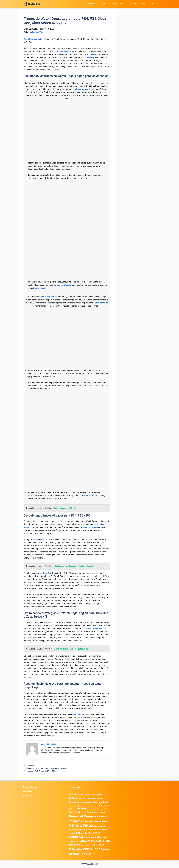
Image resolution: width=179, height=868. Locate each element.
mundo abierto (66, 51)
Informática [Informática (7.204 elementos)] (77, 821)
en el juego (40, 288)
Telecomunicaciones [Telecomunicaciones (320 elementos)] (86, 845)
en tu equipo (78, 714)
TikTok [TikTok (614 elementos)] (102, 845)
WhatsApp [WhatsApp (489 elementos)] (106, 850)
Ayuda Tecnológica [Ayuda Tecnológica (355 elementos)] (86, 803)
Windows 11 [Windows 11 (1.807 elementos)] (90, 854)
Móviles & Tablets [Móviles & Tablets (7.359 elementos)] (81, 826)
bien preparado (95, 628)
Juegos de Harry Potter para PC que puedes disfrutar (47, 768)
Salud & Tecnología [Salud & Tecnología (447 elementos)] (91, 837)
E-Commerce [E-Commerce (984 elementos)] (80, 809)
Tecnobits (28, 39)
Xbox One (90, 57)
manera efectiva (64, 285)
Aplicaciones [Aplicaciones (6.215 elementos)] (77, 798)
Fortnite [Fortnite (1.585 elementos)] (77, 812)
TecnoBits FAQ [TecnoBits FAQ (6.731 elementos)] (100, 841)
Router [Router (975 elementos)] (82, 837)
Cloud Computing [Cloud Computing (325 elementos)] (74, 806)
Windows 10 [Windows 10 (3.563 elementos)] (76, 854)
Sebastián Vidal (37, 32)
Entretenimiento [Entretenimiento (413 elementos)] (91, 809)
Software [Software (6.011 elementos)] (84, 841)
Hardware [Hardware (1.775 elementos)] (102, 817)
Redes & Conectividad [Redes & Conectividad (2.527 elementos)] (81, 833)
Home (144, 4)
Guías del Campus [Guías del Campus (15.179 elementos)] (83, 816)
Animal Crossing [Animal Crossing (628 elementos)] (96, 794)
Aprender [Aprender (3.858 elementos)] (74, 802)
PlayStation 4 (82, 89)
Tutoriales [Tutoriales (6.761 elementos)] (76, 849)
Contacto (133, 4)
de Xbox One (46, 573)
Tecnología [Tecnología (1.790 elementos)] (74, 845)
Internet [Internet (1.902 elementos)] (104, 821)
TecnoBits (103, 4)
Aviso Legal (90, 4)
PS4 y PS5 (45, 540)
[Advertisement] (67, 120)
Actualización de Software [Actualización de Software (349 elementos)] (77, 795)
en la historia (99, 303)
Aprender (39, 39)
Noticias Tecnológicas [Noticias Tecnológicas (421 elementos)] (76, 830)
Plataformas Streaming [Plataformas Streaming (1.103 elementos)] (94, 830)
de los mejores (91, 54)
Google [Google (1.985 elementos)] (90, 812)
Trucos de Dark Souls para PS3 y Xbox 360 (43, 771)
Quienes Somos (118, 4)
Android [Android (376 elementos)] (87, 794)
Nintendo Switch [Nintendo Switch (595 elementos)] (99, 826)
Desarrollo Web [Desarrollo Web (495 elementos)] (99, 806)
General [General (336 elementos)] (84, 812)
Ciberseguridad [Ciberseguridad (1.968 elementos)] (100, 802)
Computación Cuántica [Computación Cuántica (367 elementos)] (86, 806)
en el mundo (92, 495)
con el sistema (48, 297)
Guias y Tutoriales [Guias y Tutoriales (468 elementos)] (100, 812)
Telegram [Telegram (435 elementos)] (96, 845)
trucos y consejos (91, 527)
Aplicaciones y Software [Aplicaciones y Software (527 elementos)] (94, 799)
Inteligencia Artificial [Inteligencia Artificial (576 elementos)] (92, 822)
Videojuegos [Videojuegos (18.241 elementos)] (92, 849)
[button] (152, 4)
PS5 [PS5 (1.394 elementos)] (106, 829)
